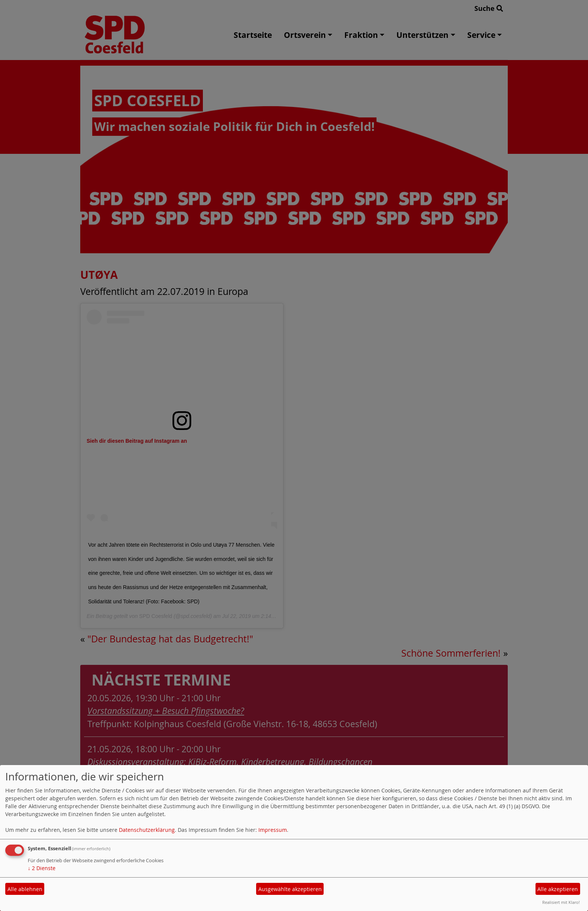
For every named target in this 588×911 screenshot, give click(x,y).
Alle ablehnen (25, 889)
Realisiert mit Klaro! (561, 902)
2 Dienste (42, 868)
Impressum (273, 830)
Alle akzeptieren (558, 889)
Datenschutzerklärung (147, 830)
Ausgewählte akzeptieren (290, 889)
